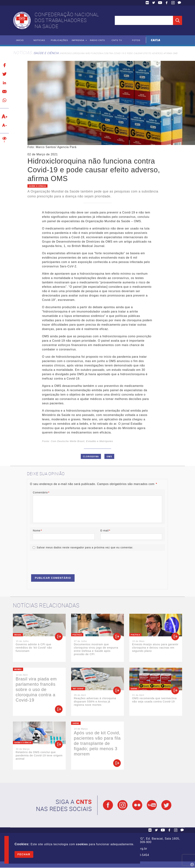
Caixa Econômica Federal (156, 40)
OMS (109, 456)
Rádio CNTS (97, 40)
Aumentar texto (4, 117)
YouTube (160, 3)
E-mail (105, 531)
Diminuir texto (4, 125)
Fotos (136, 40)
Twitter (154, 3)
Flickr (147, 3)
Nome (37, 531)
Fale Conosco (179, 3)
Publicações (60, 40)
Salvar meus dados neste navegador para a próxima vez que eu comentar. (85, 548)
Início (20, 40)
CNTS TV (117, 40)
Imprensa (78, 40)
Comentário (41, 493)
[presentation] (57, 561)
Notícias (39, 40)
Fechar (24, 854)
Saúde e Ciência (46, 53)
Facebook (167, 3)
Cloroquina (91, 456)
